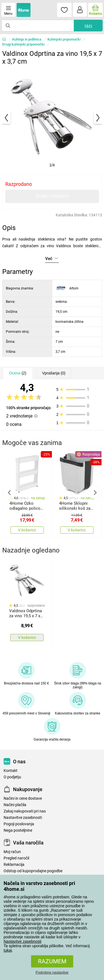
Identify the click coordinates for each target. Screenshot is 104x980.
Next (95, 492)
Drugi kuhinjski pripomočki (23, 44)
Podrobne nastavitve (52, 972)
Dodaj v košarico (52, 196)
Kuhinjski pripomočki (64, 39)
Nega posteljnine (18, 830)
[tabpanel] (52, 118)
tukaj (8, 950)
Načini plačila (15, 805)
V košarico (27, 530)
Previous (9, 492)
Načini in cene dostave (23, 798)
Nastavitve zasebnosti (22, 941)
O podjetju (12, 777)
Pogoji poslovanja (19, 824)
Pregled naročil (16, 858)
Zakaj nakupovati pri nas (25, 811)
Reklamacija (14, 865)
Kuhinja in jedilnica (27, 39)
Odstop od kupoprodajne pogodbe (33, 871)
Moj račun (12, 852)
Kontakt (11, 771)
